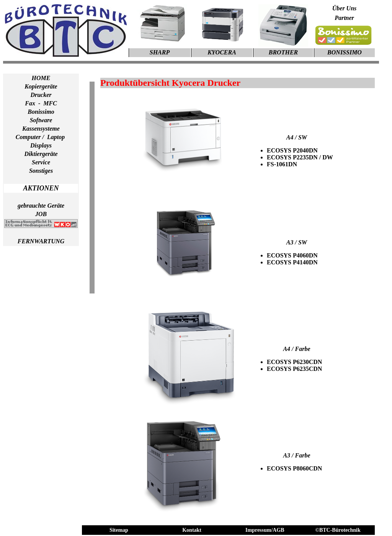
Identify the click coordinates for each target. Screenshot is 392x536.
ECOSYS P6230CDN (294, 362)
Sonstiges (41, 171)
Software (41, 120)
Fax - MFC (41, 103)
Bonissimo (41, 112)
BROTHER (283, 52)
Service (41, 162)
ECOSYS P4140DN (292, 262)
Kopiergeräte (41, 86)
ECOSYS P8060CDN (294, 468)
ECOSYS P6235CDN (294, 369)
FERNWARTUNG (41, 241)
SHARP (160, 52)
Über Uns (345, 8)
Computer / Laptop (41, 137)
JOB (41, 214)
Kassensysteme (41, 129)
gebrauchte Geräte (41, 206)
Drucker (41, 95)
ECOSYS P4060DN (292, 255)
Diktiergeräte (41, 154)
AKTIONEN (41, 188)
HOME (41, 78)
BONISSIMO (345, 52)
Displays (41, 145)
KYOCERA (222, 52)
